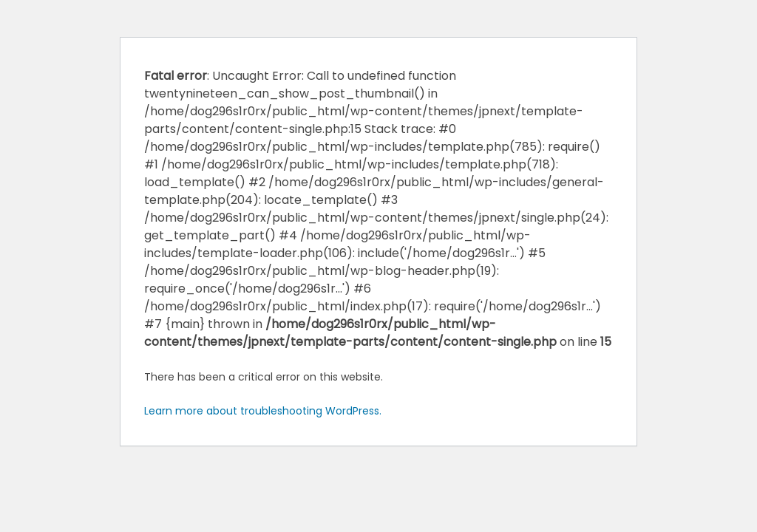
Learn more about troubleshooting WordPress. (263, 411)
